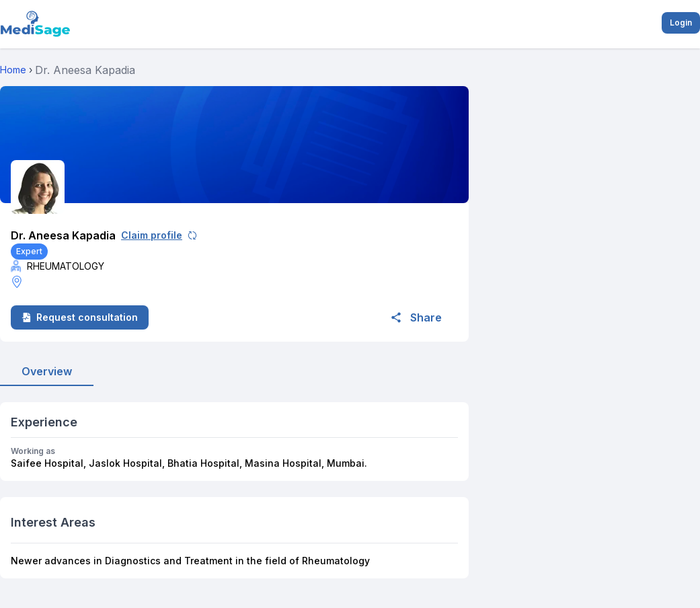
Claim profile (159, 235)
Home (13, 70)
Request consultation (80, 317)
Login (681, 23)
